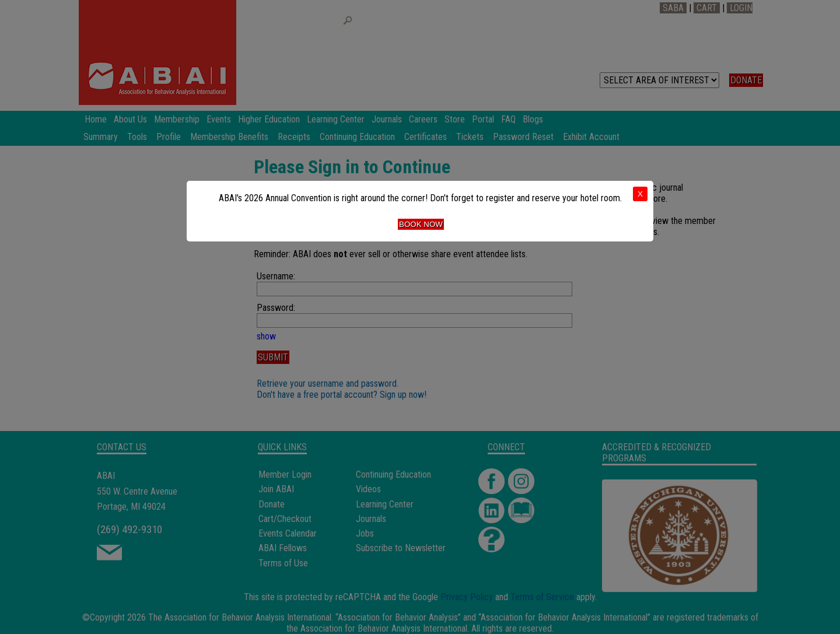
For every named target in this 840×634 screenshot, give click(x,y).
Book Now (421, 224)
